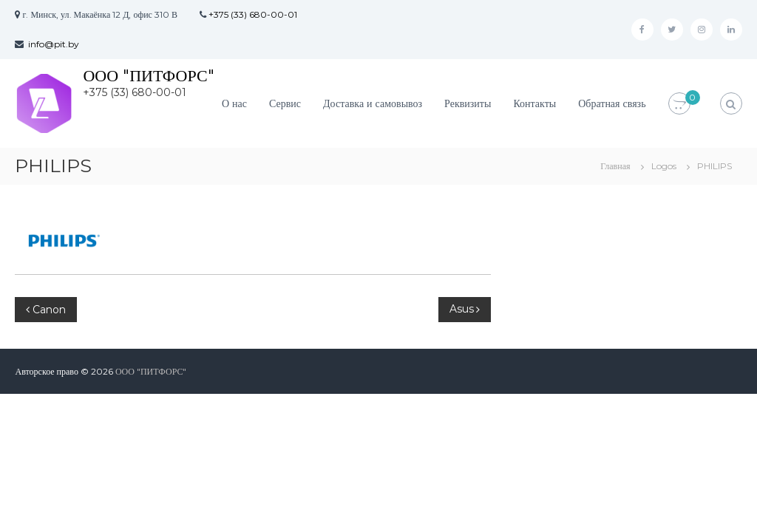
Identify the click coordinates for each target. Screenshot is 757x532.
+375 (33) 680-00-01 (253, 14)
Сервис (285, 103)
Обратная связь (612, 103)
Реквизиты (468, 103)
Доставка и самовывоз (373, 103)
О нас (234, 103)
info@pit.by (54, 44)
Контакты (534, 103)
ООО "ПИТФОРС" (148, 76)
